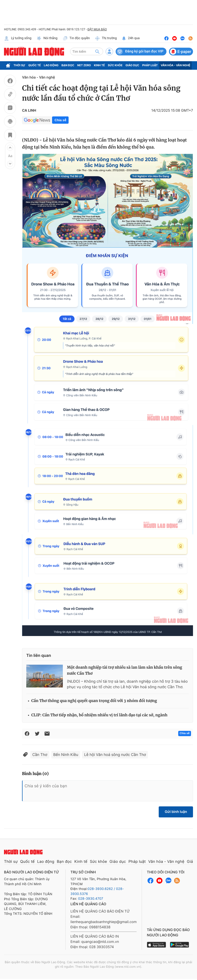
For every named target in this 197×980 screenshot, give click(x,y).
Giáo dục (132, 65)
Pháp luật (150, 65)
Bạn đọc (68, 65)
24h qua (131, 38)
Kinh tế (99, 65)
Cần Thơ (40, 755)
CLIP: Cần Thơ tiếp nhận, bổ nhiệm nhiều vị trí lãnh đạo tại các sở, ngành (99, 715)
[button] (10, 148)
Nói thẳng (47, 38)
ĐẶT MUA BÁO (97, 29)
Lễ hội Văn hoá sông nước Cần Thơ (115, 755)
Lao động (51, 65)
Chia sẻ (60, 120)
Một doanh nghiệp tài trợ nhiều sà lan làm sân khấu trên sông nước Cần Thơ (124, 671)
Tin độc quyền (76, 38)
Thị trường (106, 38)
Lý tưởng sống (18, 38)
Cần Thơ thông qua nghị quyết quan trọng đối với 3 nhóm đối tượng (94, 701)
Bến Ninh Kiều (66, 755)
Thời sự (19, 65)
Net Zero (84, 65)
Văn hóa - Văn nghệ (175, 65)
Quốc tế (35, 65)
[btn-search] (97, 51)
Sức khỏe (115, 65)
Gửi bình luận (176, 812)
